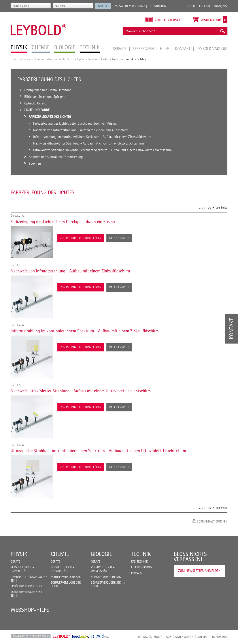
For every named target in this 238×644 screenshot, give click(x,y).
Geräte (15, 561)
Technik (141, 554)
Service (120, 48)
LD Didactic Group (149, 637)
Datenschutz (184, 637)
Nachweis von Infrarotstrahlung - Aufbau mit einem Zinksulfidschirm (70, 271)
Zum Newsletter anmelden (199, 571)
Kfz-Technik (139, 561)
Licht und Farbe (98, 59)
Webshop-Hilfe (30, 610)
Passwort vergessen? (129, 6)
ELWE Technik (100, 636)
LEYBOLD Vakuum (212, 48)
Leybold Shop (61, 636)
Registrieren (157, 6)
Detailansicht (119, 238)
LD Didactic (31, 636)
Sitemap (203, 637)
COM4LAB (137, 573)
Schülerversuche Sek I (26, 586)
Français (220, 6)
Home (14, 59)
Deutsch (189, 6)
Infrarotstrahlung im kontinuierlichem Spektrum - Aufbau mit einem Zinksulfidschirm (85, 331)
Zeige (202, 208)
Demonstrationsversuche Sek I (54, 59)
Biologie (102, 554)
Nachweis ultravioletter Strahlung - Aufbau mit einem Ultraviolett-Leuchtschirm (81, 391)
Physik (26, 59)
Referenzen (144, 48)
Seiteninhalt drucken (212, 521)
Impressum (220, 637)
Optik (81, 59)
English (205, 6)
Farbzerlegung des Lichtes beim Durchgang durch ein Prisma (63, 222)
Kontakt (183, 48)
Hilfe (165, 48)
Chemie (60, 554)
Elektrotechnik (142, 567)
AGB (169, 637)
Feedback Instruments (81, 636)
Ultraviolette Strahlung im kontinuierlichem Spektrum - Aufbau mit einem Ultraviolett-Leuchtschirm (98, 451)
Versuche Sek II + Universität (22, 569)
